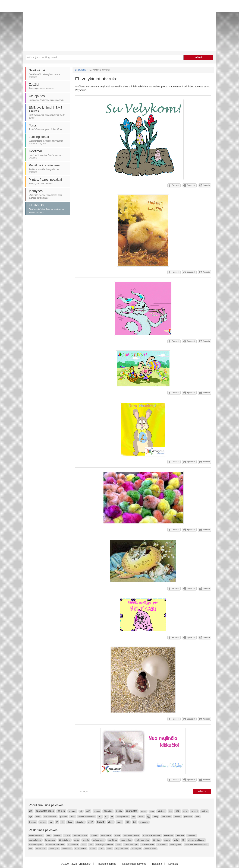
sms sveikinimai (50, 817)
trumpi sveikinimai (36, 835)
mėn (198, 817)
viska (176, 840)
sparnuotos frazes (45, 811)
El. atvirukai (81, 70)
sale (49, 835)
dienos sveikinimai (87, 817)
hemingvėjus (106, 835)
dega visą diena (122, 849)
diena (111, 822)
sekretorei (192, 835)
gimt (185, 811)
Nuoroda (205, 185)
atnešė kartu (41, 849)
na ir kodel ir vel (148, 845)
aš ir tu (205, 811)
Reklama (157, 864)
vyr (31, 817)
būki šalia (157, 840)
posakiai (108, 811)
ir (57, 822)
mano (120, 822)
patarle (101, 822)
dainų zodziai (123, 817)
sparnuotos (132, 811)
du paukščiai (73, 845)
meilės (177, 817)
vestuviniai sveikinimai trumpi (196, 845)
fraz (177, 811)
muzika (167, 840)
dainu (70, 822)
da (31, 811)
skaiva (117, 835)
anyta (77, 840)
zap (31, 849)
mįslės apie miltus (142, 840)
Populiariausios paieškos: (47, 805)
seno (119, 845)
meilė (91, 822)
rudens (67, 835)
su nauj (194, 811)
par (51, 822)
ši (112, 817)
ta (148, 817)
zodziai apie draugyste (152, 835)
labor (84, 845)
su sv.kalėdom (81, 849)
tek (170, 811)
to (106, 817)
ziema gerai (54, 849)
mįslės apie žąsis (131, 845)
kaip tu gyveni (176, 845)
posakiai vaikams (80, 835)
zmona (97, 811)
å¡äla (102, 849)
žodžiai (119, 811)
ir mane (32, 822)
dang (156, 817)
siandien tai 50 (150, 849)
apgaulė (86, 840)
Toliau (202, 791)
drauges (94, 835)
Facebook (174, 185)
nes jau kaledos (35, 840)
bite (91, 845)
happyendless (126, 840)
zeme (38, 817)
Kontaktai (173, 864)
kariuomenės (50, 840)
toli (81, 811)
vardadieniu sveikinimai (55, 845)
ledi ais (93, 849)
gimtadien (188, 817)
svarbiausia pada (36, 845)
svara (109, 849)
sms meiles (166, 817)
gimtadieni (80, 822)
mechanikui (67, 849)
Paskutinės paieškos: (44, 830)
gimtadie (63, 817)
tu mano (72, 811)
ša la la (61, 811)
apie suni (180, 835)
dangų (144, 811)
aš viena (161, 811)
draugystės (169, 835)
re (63, 822)
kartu (141, 817)
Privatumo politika (107, 864)
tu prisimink (162, 845)
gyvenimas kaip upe (132, 835)
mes (73, 817)
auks (152, 811)
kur (128, 822)
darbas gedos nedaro (105, 845)
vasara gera (136, 849)
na (100, 817)
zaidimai (57, 835)
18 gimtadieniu (65, 840)
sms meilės (144, 822)
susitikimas (113, 840)
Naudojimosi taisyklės (134, 864)
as (134, 822)
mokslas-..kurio (99, 840)
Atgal (84, 791)
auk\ (88, 811)
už (134, 817)
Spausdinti (189, 185)
